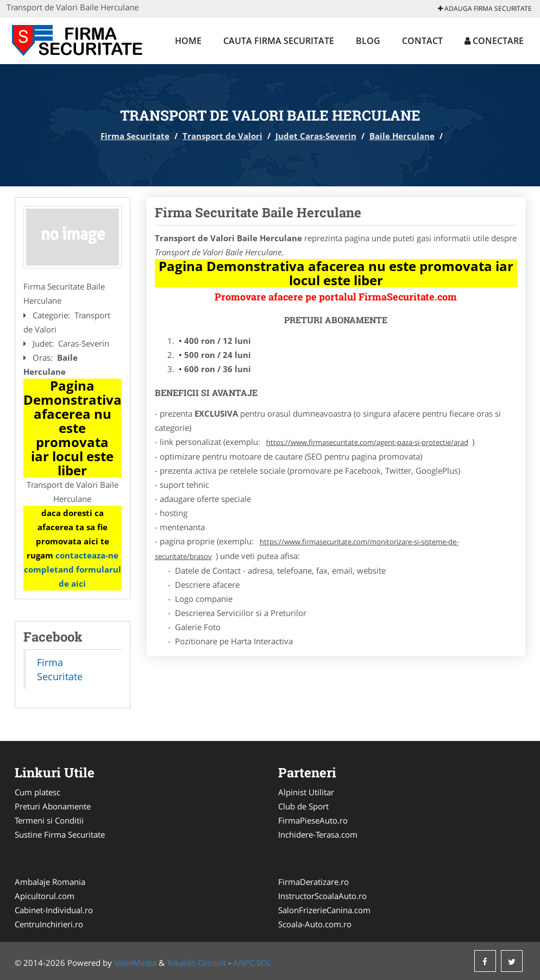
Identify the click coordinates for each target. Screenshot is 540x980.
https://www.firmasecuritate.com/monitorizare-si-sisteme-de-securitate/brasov (307, 549)
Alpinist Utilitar (306, 792)
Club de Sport (303, 806)
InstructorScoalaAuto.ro (322, 896)
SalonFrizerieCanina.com (324, 910)
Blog (368, 41)
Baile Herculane (402, 136)
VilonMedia (135, 963)
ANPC (244, 963)
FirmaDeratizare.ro (313, 882)
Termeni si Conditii (49, 820)
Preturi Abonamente (53, 806)
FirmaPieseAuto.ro (313, 820)
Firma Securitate (135, 136)
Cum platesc (37, 792)
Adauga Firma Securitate (485, 8)
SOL (264, 963)
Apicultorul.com (45, 896)
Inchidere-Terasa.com (318, 834)
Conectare (494, 41)
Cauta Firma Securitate (279, 41)
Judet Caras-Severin (316, 136)
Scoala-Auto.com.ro (315, 924)
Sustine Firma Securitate (60, 834)
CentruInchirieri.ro (49, 924)
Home (188, 41)
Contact (422, 41)
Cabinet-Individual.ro (54, 910)
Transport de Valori (222, 136)
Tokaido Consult (196, 963)
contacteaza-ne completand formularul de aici (73, 569)
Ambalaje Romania (50, 882)
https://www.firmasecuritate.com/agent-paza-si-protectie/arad (367, 442)
